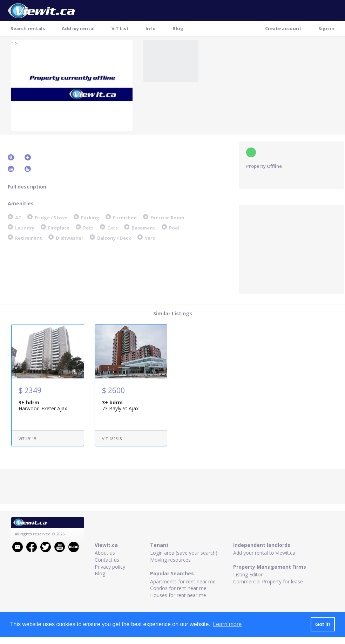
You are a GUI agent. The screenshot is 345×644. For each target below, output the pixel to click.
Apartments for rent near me (183, 581)
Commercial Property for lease (268, 581)
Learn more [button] (227, 624)
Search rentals (28, 28)
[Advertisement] (292, 248)
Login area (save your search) (184, 553)
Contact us (107, 560)
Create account (283, 28)
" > (14, 43)
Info (151, 28)
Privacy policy (110, 567)
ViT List (120, 28)
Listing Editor (248, 574)
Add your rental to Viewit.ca (264, 553)
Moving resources (170, 560)
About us (105, 553)
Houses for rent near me (178, 595)
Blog (178, 28)
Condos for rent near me (178, 588)
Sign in (326, 28)
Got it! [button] (323, 624)
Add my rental (78, 28)
